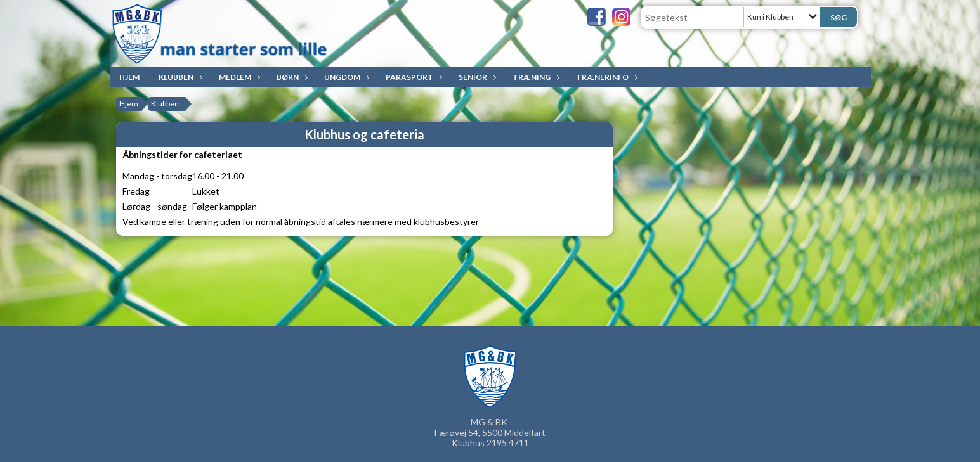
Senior (476, 77)
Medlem (238, 77)
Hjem (129, 77)
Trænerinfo (605, 77)
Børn (291, 77)
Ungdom (345, 77)
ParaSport (413, 77)
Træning (535, 77)
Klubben (179, 77)
